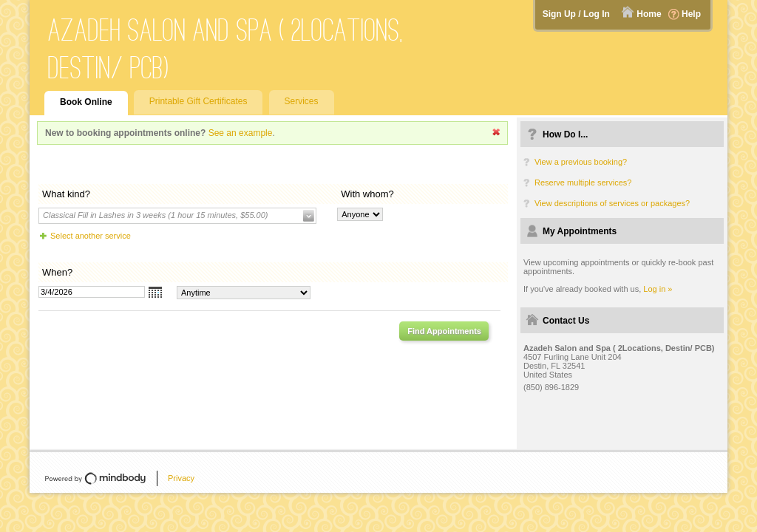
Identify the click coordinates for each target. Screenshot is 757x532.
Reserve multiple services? (583, 183)
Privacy (181, 478)
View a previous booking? (581, 162)
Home (649, 14)
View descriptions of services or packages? (612, 203)
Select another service (91, 236)
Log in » (658, 289)
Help (691, 14)
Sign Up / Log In (576, 14)
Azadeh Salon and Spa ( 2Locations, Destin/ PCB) (225, 49)
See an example (241, 133)
